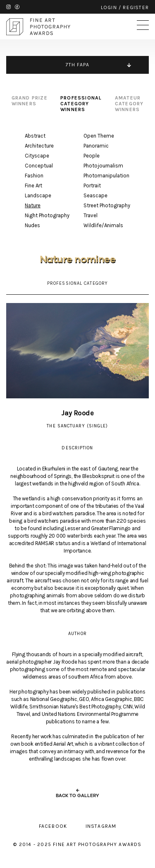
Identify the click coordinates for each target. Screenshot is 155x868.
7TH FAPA (78, 65)
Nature (33, 205)
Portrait (92, 185)
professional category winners (81, 104)
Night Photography (47, 215)
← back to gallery (77, 793)
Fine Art (33, 185)
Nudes (32, 225)
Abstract (35, 136)
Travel (91, 215)
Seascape (95, 195)
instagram (8, 7)
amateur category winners (129, 104)
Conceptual (39, 166)
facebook (17, 7)
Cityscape (37, 156)
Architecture (39, 146)
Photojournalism (103, 166)
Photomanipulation (106, 176)
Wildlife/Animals (103, 225)
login (109, 7)
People (92, 156)
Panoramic (96, 146)
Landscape (38, 195)
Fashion (34, 176)
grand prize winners (30, 101)
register (136, 7)
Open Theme (99, 136)
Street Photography (107, 205)
